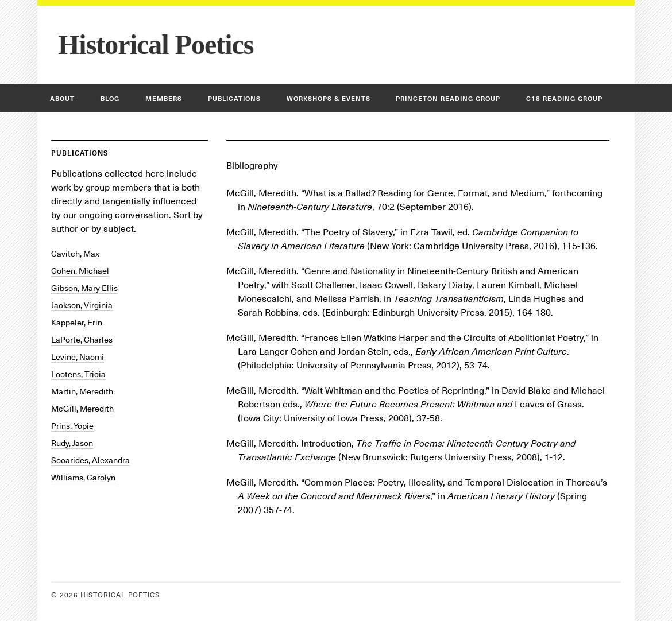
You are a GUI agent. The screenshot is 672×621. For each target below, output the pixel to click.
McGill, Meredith (82, 409)
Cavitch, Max (75, 254)
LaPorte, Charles (82, 340)
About (62, 99)
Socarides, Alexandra (90, 460)
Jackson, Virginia (82, 305)
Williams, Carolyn (83, 478)
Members (164, 99)
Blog (110, 99)
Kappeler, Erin (77, 323)
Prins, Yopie (72, 426)
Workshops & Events (329, 99)
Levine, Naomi (78, 357)
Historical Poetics (156, 44)
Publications (234, 99)
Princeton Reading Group (448, 99)
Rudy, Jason (72, 443)
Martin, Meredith (82, 391)
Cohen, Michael (80, 271)
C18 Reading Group (564, 99)
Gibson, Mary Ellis (84, 288)
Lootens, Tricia (78, 374)
